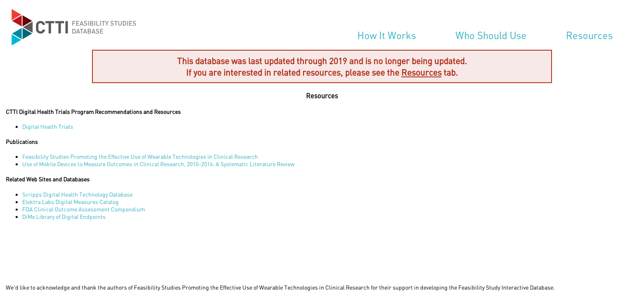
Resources (589, 35)
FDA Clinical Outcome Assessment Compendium (84, 209)
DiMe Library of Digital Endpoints (64, 217)
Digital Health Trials (48, 126)
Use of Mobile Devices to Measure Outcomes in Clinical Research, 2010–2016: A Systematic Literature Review (158, 164)
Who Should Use (491, 35)
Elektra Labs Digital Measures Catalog (70, 202)
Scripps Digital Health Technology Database (77, 194)
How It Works (387, 35)
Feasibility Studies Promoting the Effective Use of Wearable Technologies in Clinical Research (140, 157)
